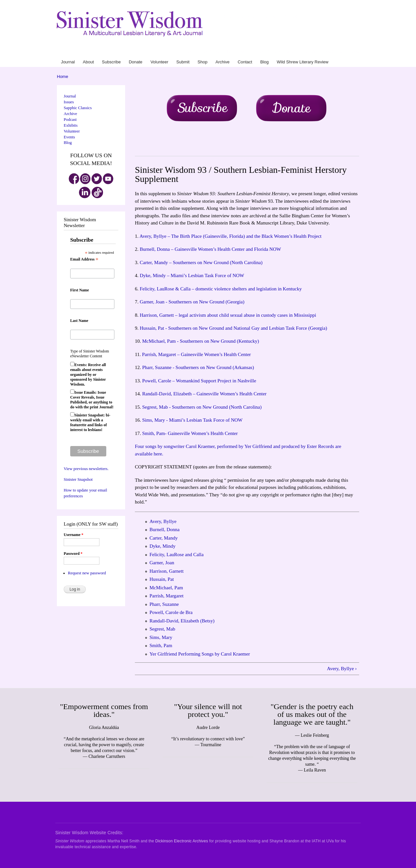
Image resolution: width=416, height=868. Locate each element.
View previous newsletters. (86, 469)
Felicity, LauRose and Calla (176, 555)
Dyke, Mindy (162, 546)
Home (63, 77)
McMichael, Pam (166, 588)
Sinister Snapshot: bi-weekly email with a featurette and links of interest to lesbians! (90, 422)
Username (73, 535)
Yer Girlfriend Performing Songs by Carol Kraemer (200, 654)
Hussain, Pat (162, 579)
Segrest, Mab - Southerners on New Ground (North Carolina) (202, 407)
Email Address (84, 260)
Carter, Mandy (164, 538)
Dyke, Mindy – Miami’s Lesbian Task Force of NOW (192, 275)
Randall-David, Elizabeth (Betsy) (182, 621)
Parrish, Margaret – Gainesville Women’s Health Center (196, 354)
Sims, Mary (161, 637)
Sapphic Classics (78, 108)
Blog (307, 52)
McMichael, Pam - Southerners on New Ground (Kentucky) (201, 341)
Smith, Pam (161, 645)
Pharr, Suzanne (164, 604)
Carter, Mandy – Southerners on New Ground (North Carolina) (201, 262)
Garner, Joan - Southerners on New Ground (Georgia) (192, 302)
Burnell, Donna (164, 530)
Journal (193, 52)
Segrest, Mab (162, 629)
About (205, 52)
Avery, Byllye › (342, 669)
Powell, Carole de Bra (171, 612)
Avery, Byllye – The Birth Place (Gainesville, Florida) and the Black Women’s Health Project (230, 236)
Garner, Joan (162, 563)
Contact (297, 52)
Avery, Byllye (163, 521)
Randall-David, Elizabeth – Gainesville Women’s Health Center (204, 394)
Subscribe (218, 52)
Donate (234, 52)
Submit (262, 52)
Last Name (79, 321)
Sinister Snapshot (78, 479)
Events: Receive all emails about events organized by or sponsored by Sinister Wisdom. (88, 375)
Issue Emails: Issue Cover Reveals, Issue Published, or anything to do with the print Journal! (92, 400)
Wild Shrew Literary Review (335, 52)
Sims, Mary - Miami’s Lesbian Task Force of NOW (192, 420)
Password (73, 554)
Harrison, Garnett (167, 571)
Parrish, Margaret (167, 596)
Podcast (70, 120)
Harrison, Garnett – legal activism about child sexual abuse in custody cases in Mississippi (228, 315)
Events (69, 137)
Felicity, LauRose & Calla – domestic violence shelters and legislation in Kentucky (221, 289)
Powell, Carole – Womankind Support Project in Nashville (199, 381)
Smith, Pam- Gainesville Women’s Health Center (190, 433)
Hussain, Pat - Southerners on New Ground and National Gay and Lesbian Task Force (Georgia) (233, 328)
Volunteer (248, 52)
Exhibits (71, 125)
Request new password (87, 573)
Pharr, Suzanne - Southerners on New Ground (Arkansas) (198, 367)
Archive (284, 52)
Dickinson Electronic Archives (182, 841)
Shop (273, 52)
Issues (69, 102)
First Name (80, 290)
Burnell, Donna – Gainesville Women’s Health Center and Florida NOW (210, 249)
